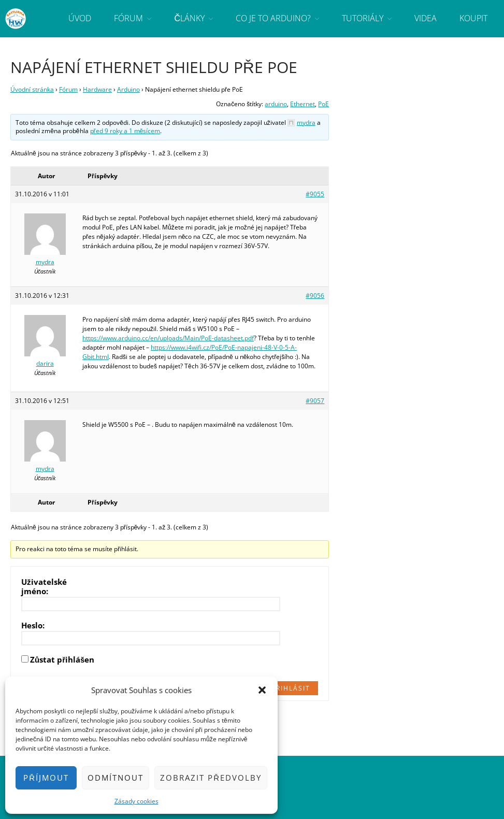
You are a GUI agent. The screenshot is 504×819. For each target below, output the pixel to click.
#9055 (315, 194)
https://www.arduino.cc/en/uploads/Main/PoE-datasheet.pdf (168, 338)
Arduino (128, 89)
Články (189, 18)
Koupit (473, 18)
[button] (262, 690)
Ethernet (303, 104)
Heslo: (33, 625)
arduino (276, 104)
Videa (426, 18)
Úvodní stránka (32, 89)
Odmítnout (116, 778)
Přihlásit (291, 688)
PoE (323, 104)
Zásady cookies (136, 801)
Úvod (80, 18)
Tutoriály (363, 18)
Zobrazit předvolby (211, 778)
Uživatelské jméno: (44, 586)
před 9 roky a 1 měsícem (125, 131)
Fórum (128, 18)
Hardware (97, 89)
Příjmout (46, 778)
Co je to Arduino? (273, 18)
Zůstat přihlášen (62, 659)
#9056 (315, 296)
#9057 (315, 401)
